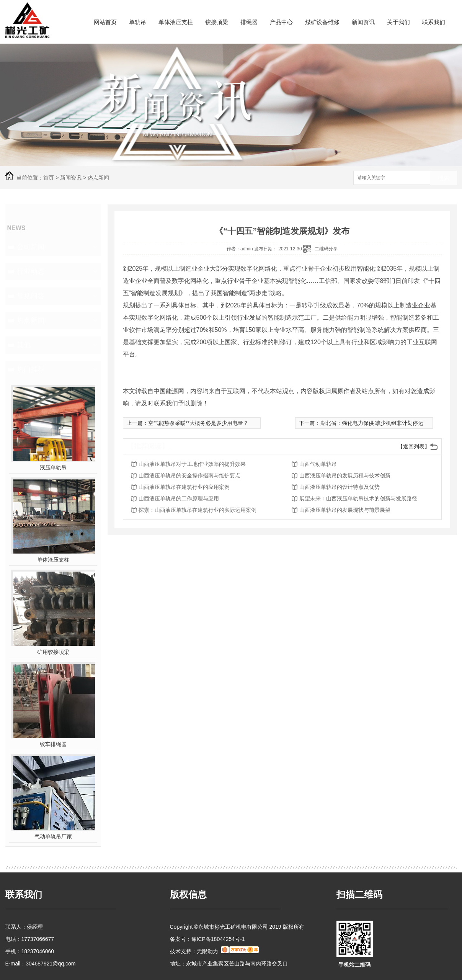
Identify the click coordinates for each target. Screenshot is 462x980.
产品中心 (281, 22)
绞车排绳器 (53, 744)
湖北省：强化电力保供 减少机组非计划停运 (372, 423)
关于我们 (398, 22)
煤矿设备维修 (322, 22)
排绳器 (249, 22)
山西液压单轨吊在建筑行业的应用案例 (184, 487)
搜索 (444, 178)
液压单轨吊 (53, 467)
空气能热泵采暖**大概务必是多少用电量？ (198, 423)
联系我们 (434, 22)
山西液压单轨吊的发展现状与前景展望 (345, 510)
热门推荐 (31, 369)
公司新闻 (31, 247)
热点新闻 (98, 178)
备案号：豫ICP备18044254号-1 (207, 939)
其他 (24, 345)
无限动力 (207, 951)
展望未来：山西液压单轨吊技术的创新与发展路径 (358, 498)
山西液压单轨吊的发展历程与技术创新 (345, 475)
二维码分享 (326, 249)
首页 (49, 178)
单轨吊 (138, 22)
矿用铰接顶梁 (53, 652)
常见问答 (31, 296)
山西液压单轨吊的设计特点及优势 (340, 487)
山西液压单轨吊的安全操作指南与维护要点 (189, 475)
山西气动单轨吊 (318, 464)
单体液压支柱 (176, 22)
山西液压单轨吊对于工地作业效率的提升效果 (192, 464)
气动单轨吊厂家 (53, 836)
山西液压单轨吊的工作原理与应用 (179, 498)
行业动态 (31, 271)
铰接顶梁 (217, 22)
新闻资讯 (363, 22)
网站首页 (105, 22)
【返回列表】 (414, 446)
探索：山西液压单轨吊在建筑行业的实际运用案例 (198, 510)
